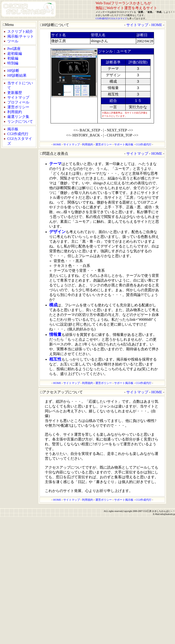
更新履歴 (15, 93)
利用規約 (15, 112)
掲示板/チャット (21, 36)
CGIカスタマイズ (118, 18)
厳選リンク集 (18, 117)
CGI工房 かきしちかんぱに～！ (159, 511)
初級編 (13, 58)
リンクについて (20, 121)
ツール (13, 41)
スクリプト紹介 (20, 31)
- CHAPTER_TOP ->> (122, 135)
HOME (157, 25)
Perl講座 (14, 49)
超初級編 (15, 53)
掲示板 (13, 129)
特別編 (13, 63)
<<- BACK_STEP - (88, 130)
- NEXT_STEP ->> (119, 130)
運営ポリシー (18, 107)
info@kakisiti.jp (168, 514)
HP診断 (13, 71)
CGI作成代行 (102, 18)
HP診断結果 (17, 75)
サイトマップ (18, 97)
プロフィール (18, 102)
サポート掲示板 (124, 144)
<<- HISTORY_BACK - (84, 135)
